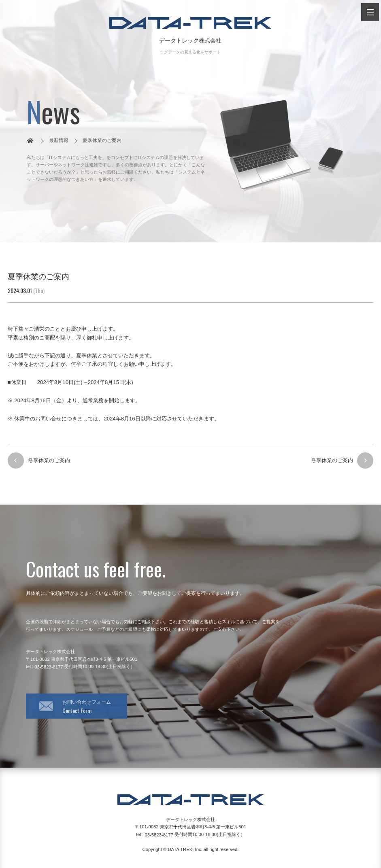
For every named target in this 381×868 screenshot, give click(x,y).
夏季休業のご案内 (102, 140)
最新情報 (59, 140)
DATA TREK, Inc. (185, 849)
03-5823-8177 (49, 666)
